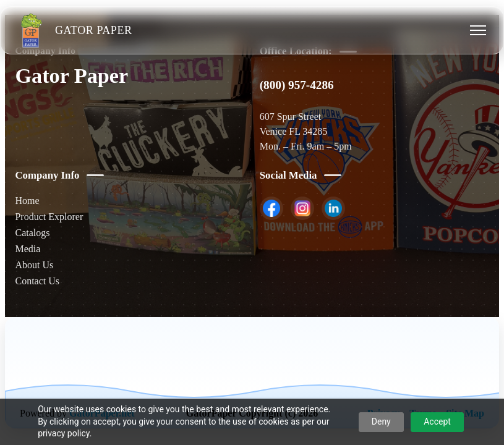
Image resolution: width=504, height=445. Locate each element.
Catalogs (32, 233)
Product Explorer (49, 217)
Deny (381, 422)
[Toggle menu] (478, 30)
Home (27, 201)
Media (28, 249)
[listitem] (271, 208)
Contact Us (37, 281)
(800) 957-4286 (297, 85)
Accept (437, 422)
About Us (34, 265)
